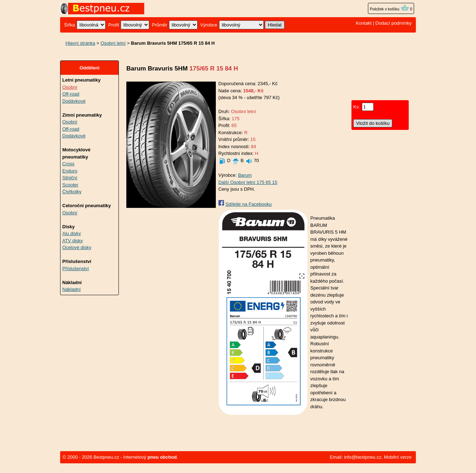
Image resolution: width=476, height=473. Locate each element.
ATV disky (73, 241)
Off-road (71, 94)
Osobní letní (113, 43)
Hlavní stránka (80, 43)
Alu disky (72, 233)
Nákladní (71, 289)
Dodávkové (74, 101)
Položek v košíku (389, 9)
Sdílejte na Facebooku (249, 204)
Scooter (70, 185)
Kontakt (364, 23)
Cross (68, 164)
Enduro (70, 171)
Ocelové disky (77, 247)
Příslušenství (76, 269)
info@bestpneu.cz (363, 457)
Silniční (70, 178)
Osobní (70, 87)
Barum (245, 175)
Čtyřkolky (72, 192)
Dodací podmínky (394, 23)
